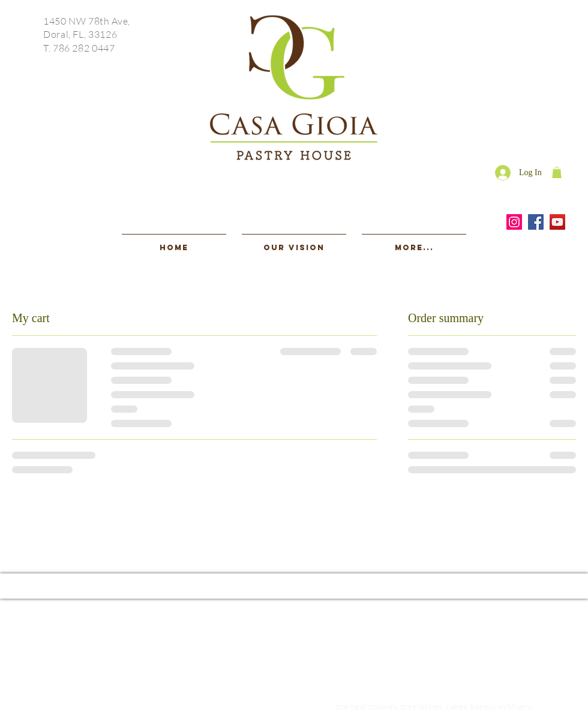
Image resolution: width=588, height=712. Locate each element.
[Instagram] (514, 222)
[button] (557, 172)
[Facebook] (536, 222)
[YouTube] (557, 222)
